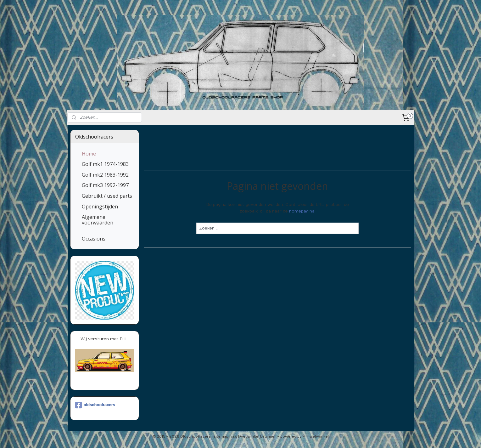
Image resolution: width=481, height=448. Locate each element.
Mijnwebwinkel (316, 437)
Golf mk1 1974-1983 (105, 164)
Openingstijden (100, 207)
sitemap (221, 437)
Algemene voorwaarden (98, 220)
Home (89, 154)
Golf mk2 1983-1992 (105, 175)
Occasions (94, 239)
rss (234, 437)
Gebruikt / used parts (107, 196)
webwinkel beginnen (258, 437)
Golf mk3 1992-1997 (105, 185)
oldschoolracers (95, 405)
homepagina (302, 211)
